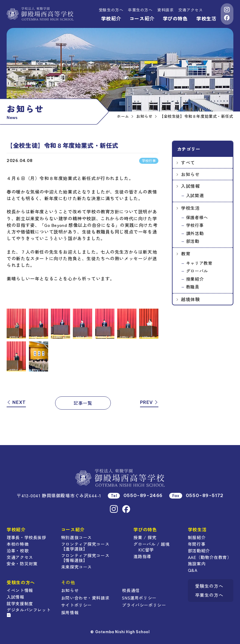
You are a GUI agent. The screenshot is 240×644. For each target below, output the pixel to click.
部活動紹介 (199, 551)
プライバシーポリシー (144, 605)
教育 (186, 253)
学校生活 (206, 18)
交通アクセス (191, 10)
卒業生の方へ (140, 10)
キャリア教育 (199, 263)
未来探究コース (76, 567)
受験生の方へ (111, 10)
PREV (149, 402)
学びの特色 (175, 18)
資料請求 (165, 10)
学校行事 (195, 225)
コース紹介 (142, 18)
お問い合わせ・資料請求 (85, 598)
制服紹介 (197, 537)
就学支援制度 (20, 603)
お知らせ (190, 174)
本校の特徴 (18, 544)
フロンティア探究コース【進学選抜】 (85, 546)
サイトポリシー (76, 605)
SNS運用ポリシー (139, 598)
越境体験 (190, 299)
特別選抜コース (76, 537)
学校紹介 (111, 18)
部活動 (193, 241)
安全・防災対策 (22, 563)
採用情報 (70, 612)
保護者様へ (197, 217)
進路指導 (142, 556)
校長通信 (131, 590)
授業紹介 (195, 279)
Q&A (193, 570)
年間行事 (197, 544)
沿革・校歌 (18, 551)
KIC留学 (146, 550)
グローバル (197, 271)
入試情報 (190, 186)
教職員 (193, 287)
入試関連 (195, 195)
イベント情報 (20, 590)
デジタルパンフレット (29, 612)
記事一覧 (83, 403)
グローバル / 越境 (151, 544)
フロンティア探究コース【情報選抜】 (85, 558)
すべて (188, 162)
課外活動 (195, 233)
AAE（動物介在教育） (210, 557)
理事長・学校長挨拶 (26, 537)
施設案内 (197, 563)
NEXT (16, 402)
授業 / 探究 (145, 537)
